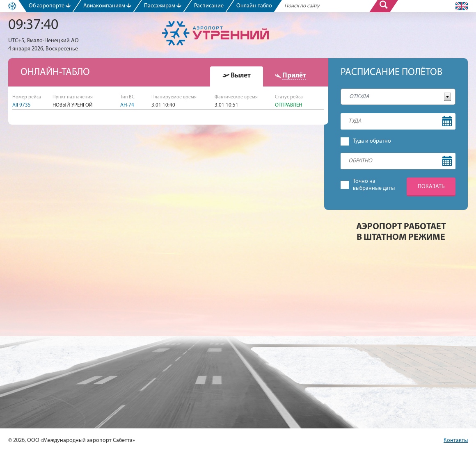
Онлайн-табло (254, 6)
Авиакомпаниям (107, 6)
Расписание (209, 6)
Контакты (456, 440)
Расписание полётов (391, 73)
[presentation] (237, 76)
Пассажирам (163, 6)
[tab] (237, 76)
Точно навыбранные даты (374, 185)
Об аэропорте (50, 6)
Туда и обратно (372, 141)
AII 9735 (22, 105)
